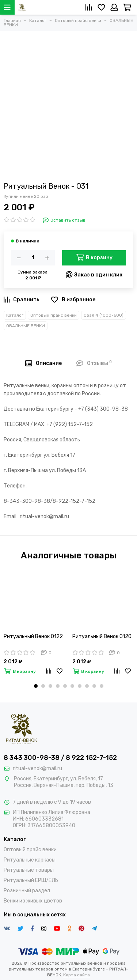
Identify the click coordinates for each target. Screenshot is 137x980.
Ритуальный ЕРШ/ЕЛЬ (31, 880)
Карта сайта (77, 975)
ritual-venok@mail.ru (37, 768)
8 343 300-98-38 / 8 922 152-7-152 (60, 758)
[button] (36, 686)
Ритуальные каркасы (30, 860)
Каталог (15, 315)
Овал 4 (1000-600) (104, 315)
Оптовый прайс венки (54, 315)
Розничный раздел (27, 891)
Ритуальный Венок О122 (33, 636)
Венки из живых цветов (33, 901)
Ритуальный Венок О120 (102, 636)
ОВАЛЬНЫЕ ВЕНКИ (26, 326)
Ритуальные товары (29, 870)
